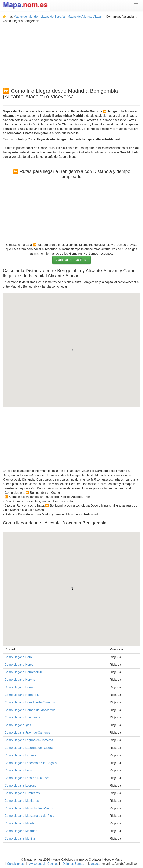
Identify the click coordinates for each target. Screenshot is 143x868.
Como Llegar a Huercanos (22, 717)
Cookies (53, 864)
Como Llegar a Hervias (20, 680)
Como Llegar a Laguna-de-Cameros (29, 740)
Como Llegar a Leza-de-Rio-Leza (27, 778)
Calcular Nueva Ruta (71, 260)
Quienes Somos (73, 864)
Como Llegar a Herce (19, 665)
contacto (95, 864)
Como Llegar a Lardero (20, 755)
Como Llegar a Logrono (20, 786)
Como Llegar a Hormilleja (22, 695)
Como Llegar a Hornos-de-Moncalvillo (30, 710)
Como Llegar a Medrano (21, 831)
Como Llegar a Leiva (19, 770)
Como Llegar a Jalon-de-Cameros (27, 733)
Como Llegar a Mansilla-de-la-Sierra (29, 808)
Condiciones (15, 864)
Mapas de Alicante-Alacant (85, 17)
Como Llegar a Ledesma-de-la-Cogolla (31, 763)
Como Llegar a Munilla (20, 838)
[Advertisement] (71, 50)
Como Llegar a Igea (18, 725)
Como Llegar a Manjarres (22, 801)
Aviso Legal (37, 864)
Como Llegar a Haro (18, 657)
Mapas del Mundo (25, 17)
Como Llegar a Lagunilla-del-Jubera (29, 748)
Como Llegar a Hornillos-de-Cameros (30, 702)
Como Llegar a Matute (20, 823)
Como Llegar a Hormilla (20, 687)
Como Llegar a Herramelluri (23, 672)
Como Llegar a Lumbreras (22, 793)
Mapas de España (53, 17)
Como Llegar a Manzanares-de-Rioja (29, 816)
